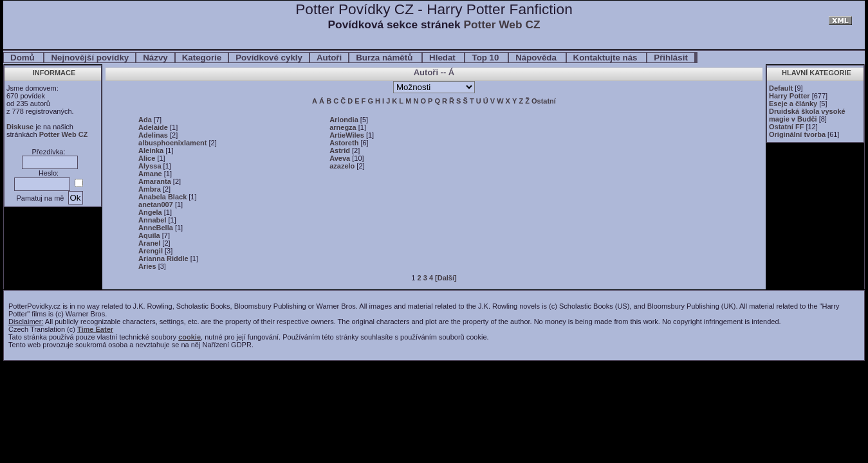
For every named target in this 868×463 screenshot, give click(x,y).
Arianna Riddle (163, 259)
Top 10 (486, 58)
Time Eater (95, 329)
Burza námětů (385, 58)
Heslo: (49, 173)
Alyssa (150, 166)
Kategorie (202, 58)
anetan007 (156, 204)
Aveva (340, 158)
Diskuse (20, 127)
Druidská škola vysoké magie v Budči (807, 115)
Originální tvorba (797, 134)
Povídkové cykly (269, 58)
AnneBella (156, 228)
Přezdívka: (49, 152)
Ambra (150, 189)
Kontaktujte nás (607, 58)
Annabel (152, 220)
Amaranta (155, 181)
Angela (150, 212)
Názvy (155, 58)
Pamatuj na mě (40, 198)
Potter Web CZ (502, 24)
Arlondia (344, 120)
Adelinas (153, 135)
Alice (147, 158)
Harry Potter (790, 96)
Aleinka (151, 150)
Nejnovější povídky (90, 58)
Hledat (443, 58)
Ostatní (544, 101)
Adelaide (153, 127)
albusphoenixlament (172, 143)
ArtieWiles (347, 135)
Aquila (149, 235)
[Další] (446, 278)
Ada (145, 120)
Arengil (151, 251)
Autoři (329, 58)
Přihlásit (671, 58)
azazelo (342, 166)
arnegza (343, 127)
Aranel (149, 243)
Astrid (340, 150)
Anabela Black (162, 197)
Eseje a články (793, 104)
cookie (189, 337)
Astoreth (344, 143)
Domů (23, 58)
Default (781, 88)
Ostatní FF (786, 127)
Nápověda (537, 58)
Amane (150, 174)
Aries (147, 266)
